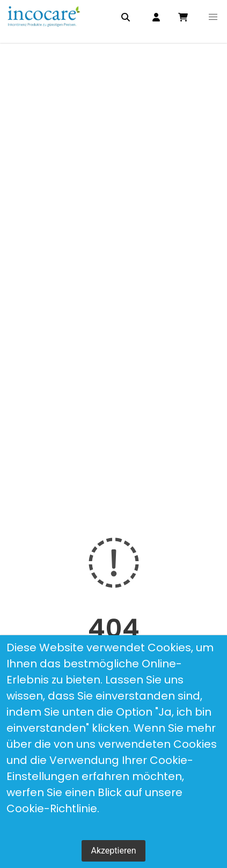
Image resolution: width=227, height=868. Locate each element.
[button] (213, 17)
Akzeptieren (113, 851)
